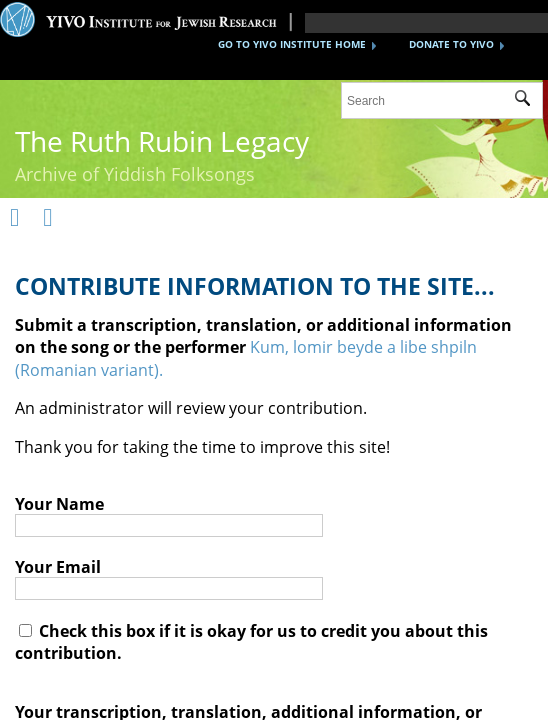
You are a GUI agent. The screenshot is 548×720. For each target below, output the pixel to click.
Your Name (59, 504)
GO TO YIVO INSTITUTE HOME (292, 44)
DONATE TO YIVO (451, 44)
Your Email (58, 567)
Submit (528, 101)
